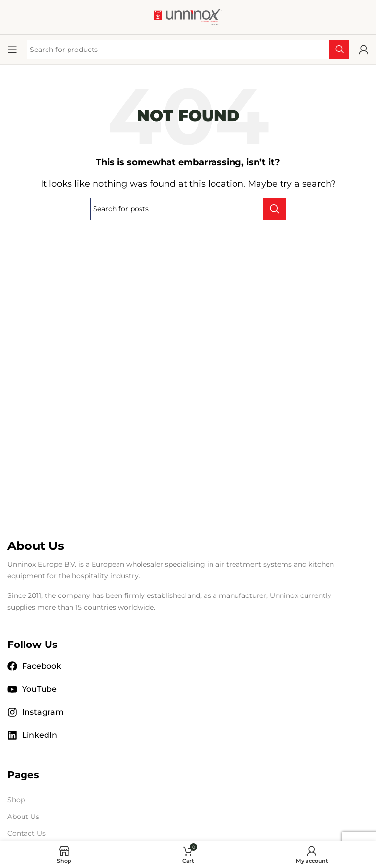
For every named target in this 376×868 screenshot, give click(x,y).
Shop (16, 800)
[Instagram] (12, 712)
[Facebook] (12, 666)
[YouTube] (12, 689)
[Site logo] (188, 16)
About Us (23, 817)
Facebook (42, 666)
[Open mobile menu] (12, 50)
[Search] (188, 209)
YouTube (39, 689)
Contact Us (26, 833)
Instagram (43, 712)
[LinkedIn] (12, 735)
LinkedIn (40, 735)
